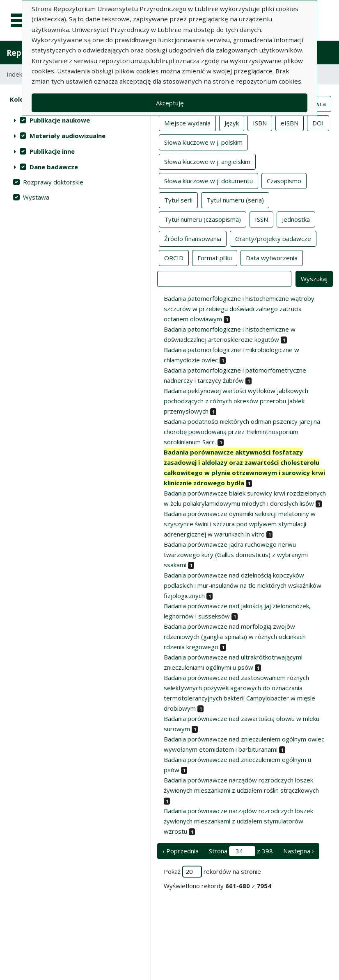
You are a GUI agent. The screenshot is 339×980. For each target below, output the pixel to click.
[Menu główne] (21, 20)
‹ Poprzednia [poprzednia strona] (181, 851)
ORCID (174, 257)
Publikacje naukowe (60, 120)
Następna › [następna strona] (299, 851)
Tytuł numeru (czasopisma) (203, 219)
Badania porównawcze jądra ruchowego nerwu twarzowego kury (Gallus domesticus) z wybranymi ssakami (236, 555)
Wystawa (36, 197)
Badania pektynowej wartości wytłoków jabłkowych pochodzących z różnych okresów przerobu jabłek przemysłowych (236, 401)
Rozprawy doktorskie (53, 182)
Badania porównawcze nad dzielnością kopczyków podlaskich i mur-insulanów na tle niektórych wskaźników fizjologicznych (243, 585)
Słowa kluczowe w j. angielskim (207, 161)
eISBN (290, 123)
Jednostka (296, 219)
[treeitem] (75, 120)
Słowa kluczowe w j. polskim (203, 142)
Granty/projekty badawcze (273, 238)
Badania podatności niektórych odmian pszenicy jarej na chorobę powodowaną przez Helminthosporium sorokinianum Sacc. (242, 432)
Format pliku (215, 257)
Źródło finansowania (193, 238)
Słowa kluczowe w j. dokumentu (208, 180)
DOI (318, 123)
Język (232, 123)
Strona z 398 (241, 851)
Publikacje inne (52, 151)
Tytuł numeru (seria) (235, 200)
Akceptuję (170, 103)
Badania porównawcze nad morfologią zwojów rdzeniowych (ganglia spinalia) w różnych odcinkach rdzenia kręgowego (235, 637)
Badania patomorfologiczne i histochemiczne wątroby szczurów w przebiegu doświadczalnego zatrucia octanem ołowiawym (239, 309)
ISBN (260, 123)
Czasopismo (284, 180)
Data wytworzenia (272, 257)
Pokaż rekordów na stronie (212, 872)
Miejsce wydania (187, 123)
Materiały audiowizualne (68, 136)
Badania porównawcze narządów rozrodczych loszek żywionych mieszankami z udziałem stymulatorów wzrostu (238, 821)
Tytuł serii (178, 200)
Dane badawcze (54, 167)
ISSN (261, 219)
